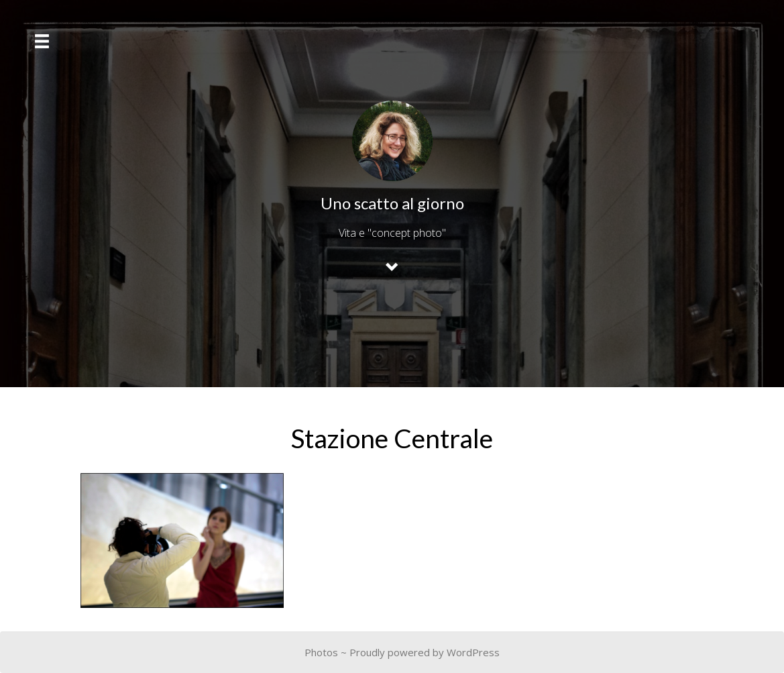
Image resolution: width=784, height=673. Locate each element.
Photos (321, 652)
